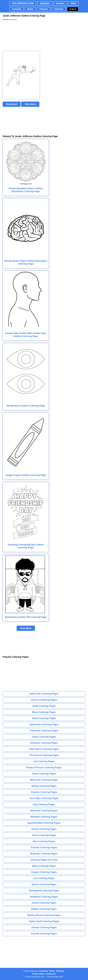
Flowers (44, 9)
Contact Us (51, 974)
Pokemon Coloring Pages (44, 731)
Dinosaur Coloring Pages (44, 743)
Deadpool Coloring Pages (44, 897)
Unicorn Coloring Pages (44, 700)
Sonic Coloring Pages (44, 737)
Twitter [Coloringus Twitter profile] (52, 971)
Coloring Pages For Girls (44, 860)
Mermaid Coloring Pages (44, 811)
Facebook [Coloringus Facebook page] (44, 971)
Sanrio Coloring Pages (44, 884)
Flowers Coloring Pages (44, 792)
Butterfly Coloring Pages (44, 854)
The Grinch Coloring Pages (44, 755)
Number (60, 3)
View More (30, 104)
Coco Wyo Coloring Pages (44, 798)
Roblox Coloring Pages (44, 909)
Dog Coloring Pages (44, 804)
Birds (30, 9)
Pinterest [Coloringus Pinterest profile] (60, 971)
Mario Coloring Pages (44, 866)
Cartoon (59, 9)
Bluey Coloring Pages (44, 712)
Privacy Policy (39, 974)
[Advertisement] (20, 36)
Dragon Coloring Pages (44, 872)
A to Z (73, 9)
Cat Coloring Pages (44, 761)
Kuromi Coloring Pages (44, 934)
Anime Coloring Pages (44, 903)
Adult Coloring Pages (44, 706)
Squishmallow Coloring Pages (44, 823)
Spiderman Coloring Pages (44, 724)
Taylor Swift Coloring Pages (44, 921)
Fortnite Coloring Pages (44, 847)
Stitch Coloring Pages (44, 718)
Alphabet (45, 3)
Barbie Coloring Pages (44, 786)
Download (12, 104)
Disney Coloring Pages (44, 829)
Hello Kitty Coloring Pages (44, 694)
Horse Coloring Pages (44, 835)
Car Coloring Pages (44, 878)
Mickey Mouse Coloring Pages (44, 915)
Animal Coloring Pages (44, 927)
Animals (17, 9)
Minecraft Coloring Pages (44, 780)
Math (74, 3)
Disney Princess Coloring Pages (44, 767)
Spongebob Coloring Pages (44, 891)
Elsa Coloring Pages (44, 841)
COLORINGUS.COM (23, 3)
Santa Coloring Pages (44, 774)
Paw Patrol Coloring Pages (44, 749)
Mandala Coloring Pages (44, 817)
